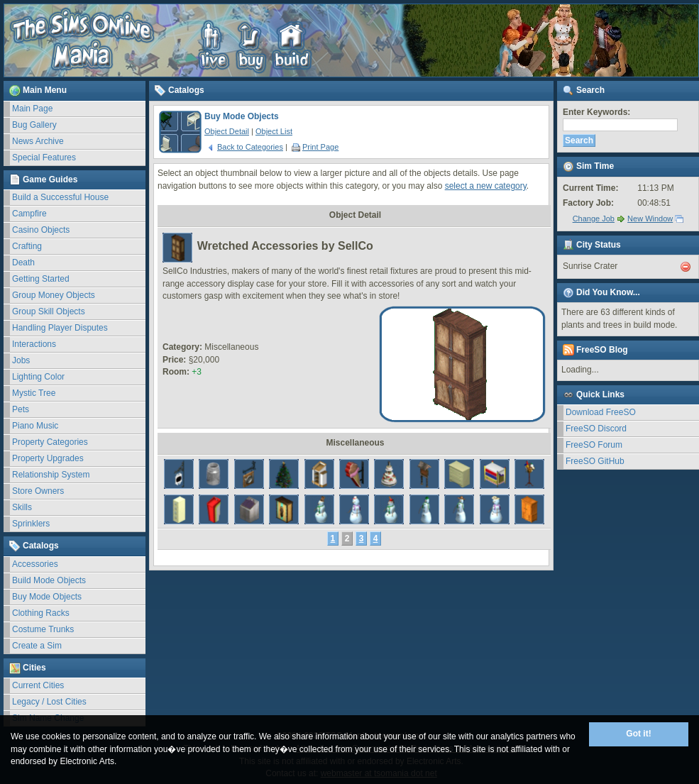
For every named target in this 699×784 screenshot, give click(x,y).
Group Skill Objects (49, 311)
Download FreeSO (601, 412)
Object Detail (227, 131)
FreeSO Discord (596, 429)
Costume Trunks (43, 629)
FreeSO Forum (594, 445)
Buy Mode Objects (47, 597)
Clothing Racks (41, 613)
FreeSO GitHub (595, 461)
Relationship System (51, 475)
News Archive (38, 141)
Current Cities (38, 685)
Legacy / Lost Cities (49, 702)
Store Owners (38, 491)
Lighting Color (38, 377)
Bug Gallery (34, 125)
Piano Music (35, 426)
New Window (650, 219)
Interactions (34, 344)
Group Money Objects (54, 295)
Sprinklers (31, 524)
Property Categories (50, 442)
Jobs (21, 360)
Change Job (594, 219)
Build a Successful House (60, 197)
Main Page (32, 109)
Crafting (27, 246)
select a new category (486, 186)
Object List (274, 131)
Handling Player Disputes (60, 328)
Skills (22, 507)
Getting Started (41, 279)
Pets (21, 409)
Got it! (638, 734)
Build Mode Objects (49, 580)
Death (23, 263)
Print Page (315, 147)
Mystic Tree (34, 393)
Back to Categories (245, 147)
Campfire (29, 214)
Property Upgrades (48, 458)
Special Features (44, 158)
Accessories (35, 564)
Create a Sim (37, 646)
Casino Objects (41, 230)
